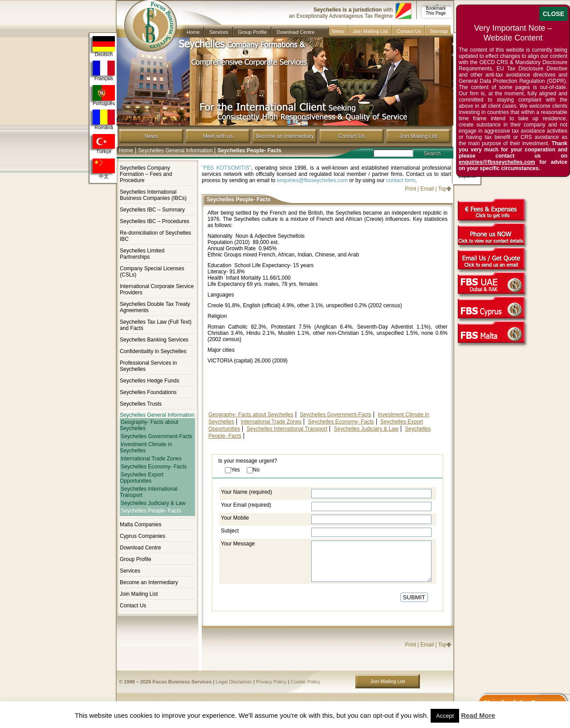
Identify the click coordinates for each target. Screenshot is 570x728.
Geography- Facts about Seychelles (149, 425)
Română (104, 120)
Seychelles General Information (175, 150)
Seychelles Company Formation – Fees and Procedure (146, 174)
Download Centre (295, 32)
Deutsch (104, 47)
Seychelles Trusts (141, 404)
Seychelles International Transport (149, 492)
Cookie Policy (305, 682)
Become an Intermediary (285, 136)
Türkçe (104, 144)
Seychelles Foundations (148, 392)
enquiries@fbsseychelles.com (312, 180)
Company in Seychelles (147, 19)
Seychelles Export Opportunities (142, 478)
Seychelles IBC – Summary (152, 210)
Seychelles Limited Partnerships (142, 254)
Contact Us (409, 31)
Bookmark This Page (436, 11)
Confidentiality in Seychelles (153, 351)
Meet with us (218, 136)
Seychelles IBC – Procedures (155, 221)
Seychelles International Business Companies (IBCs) (153, 195)
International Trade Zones (151, 459)
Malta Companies (140, 525)
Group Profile (253, 32)
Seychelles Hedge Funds (149, 381)
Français (104, 71)
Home (193, 32)
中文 (104, 169)
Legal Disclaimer (234, 682)
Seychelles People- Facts (151, 511)
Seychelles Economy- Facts (154, 467)
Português (104, 96)
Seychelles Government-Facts (157, 436)
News (338, 31)
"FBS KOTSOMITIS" (226, 168)
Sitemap (439, 31)
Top (442, 189)
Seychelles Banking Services (154, 340)
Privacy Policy (271, 682)
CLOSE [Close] (554, 14)
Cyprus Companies (142, 536)
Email (427, 189)
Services (219, 32)
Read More (478, 715)
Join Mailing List (370, 31)
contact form (401, 180)
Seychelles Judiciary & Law (153, 503)
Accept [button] (445, 716)
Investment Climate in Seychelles (146, 447)
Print (411, 189)
